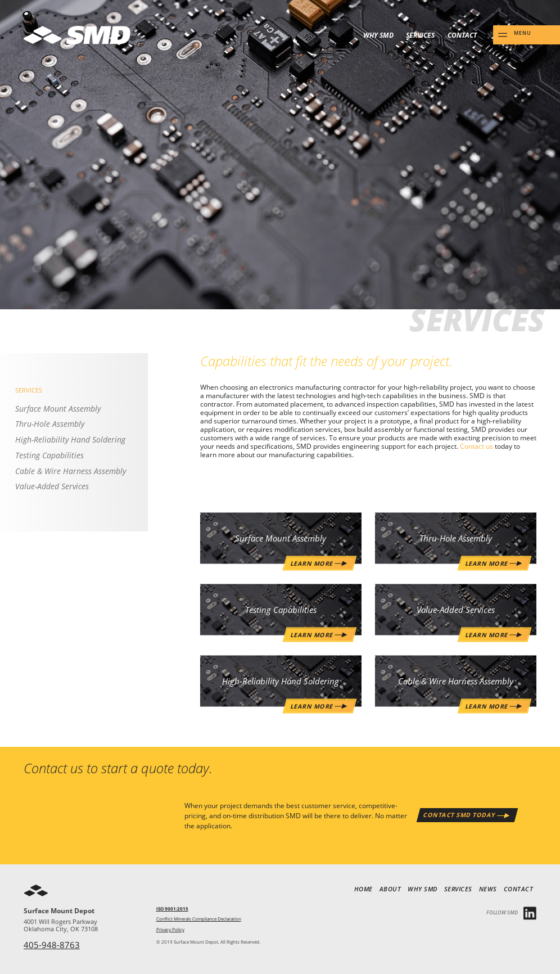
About (390, 889)
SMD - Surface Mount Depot (77, 35)
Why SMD (378, 35)
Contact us (477, 446)
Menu (523, 33)
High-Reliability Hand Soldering (70, 440)
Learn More (487, 705)
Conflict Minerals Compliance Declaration (199, 919)
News (488, 889)
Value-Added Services (52, 486)
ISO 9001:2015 (172, 909)
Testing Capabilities (49, 456)
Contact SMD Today (460, 815)
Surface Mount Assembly (58, 409)
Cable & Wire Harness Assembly (71, 471)
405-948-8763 (52, 945)
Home (363, 889)
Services (420, 35)
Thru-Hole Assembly (50, 424)
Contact (462, 35)
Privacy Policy (170, 930)
